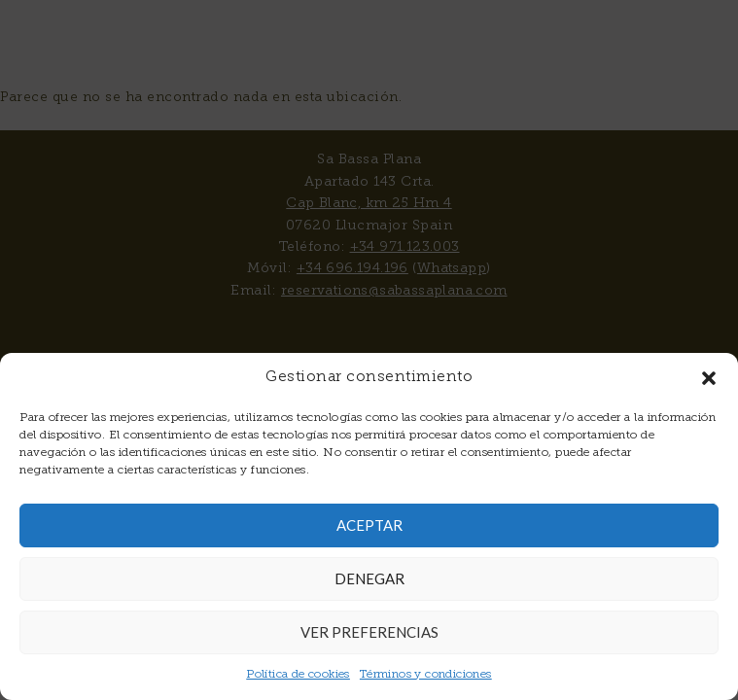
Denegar (369, 578)
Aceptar (369, 525)
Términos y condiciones (426, 675)
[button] (709, 378)
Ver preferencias (369, 632)
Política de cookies (298, 675)
